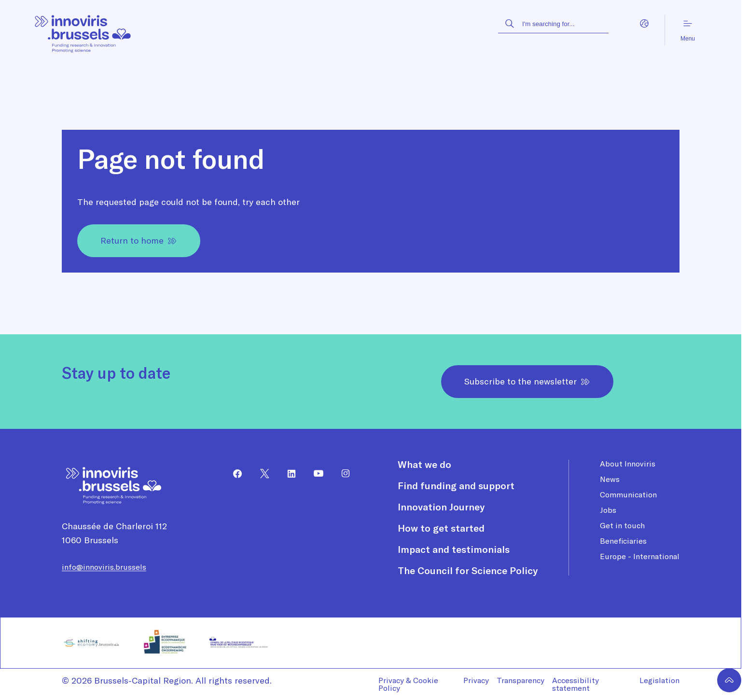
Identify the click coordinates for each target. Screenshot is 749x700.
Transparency (520, 680)
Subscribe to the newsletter (527, 381)
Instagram (342, 474)
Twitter (261, 474)
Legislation (659, 680)
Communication (628, 494)
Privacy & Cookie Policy (408, 684)
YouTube (315, 474)
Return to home (139, 240)
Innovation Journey (441, 507)
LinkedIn (288, 474)
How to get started (441, 528)
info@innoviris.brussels (104, 567)
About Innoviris (628, 464)
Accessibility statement (576, 684)
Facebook (234, 474)
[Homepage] (83, 30)
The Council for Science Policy (468, 571)
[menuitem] (234, 474)
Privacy (476, 680)
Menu (688, 30)
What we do (424, 465)
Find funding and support (456, 486)
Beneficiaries (623, 541)
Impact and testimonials (454, 549)
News (610, 479)
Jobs (608, 510)
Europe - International (640, 556)
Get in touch (622, 525)
